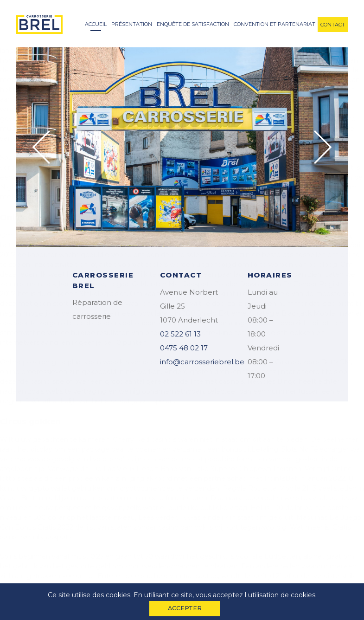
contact (333, 25)
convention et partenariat (275, 24)
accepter (185, 608)
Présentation (132, 24)
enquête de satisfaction (193, 24)
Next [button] (323, 147)
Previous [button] (41, 147)
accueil (96, 24)
